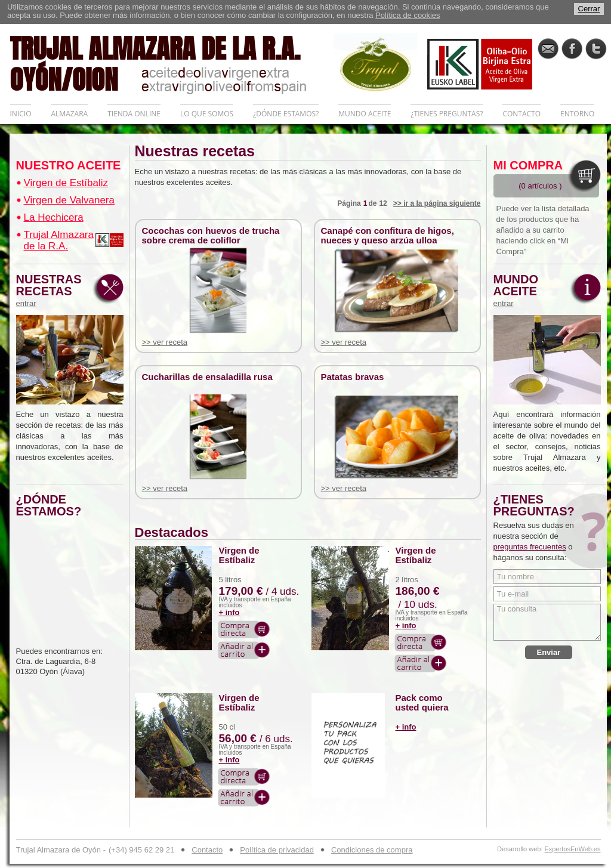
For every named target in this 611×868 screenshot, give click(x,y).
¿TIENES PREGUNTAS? (447, 114)
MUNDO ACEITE (365, 114)
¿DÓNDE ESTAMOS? (286, 114)
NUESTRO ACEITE (69, 165)
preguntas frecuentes (530, 547)
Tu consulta (547, 622)
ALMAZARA (69, 114)
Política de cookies (408, 15)
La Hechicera (54, 217)
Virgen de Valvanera (69, 200)
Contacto (207, 850)
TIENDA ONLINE (134, 114)
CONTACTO (521, 114)
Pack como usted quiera (422, 703)
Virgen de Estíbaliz (66, 183)
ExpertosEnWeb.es (573, 849)
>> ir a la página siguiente (437, 203)
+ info (229, 612)
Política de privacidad (277, 850)
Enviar (549, 652)
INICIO (21, 114)
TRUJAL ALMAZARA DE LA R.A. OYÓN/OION (172, 63)
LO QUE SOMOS (207, 114)
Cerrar (589, 9)
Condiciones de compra (372, 850)
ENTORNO (577, 114)
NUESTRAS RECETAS (52, 291)
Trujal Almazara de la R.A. (59, 240)
